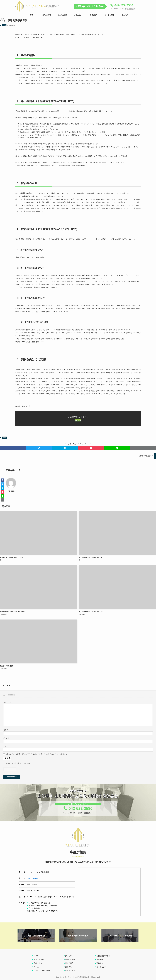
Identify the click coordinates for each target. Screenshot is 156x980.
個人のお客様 (39, 959)
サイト (6, 746)
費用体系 (68, 967)
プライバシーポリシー (42, 971)
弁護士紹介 (38, 963)
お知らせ (68, 956)
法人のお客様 (70, 959)
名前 (6, 730)
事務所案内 (69, 963)
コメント (7, 702)
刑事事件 (100, 959)
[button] (13, 448)
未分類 (4, 25)
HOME (36, 956)
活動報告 (100, 963)
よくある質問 (101, 967)
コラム (36, 967)
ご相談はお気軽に (103, 956)
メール (6, 738)
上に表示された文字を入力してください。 (17, 763)
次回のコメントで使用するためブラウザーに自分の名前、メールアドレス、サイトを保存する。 (37, 754)
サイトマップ (70, 971)
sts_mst (11, 491)
